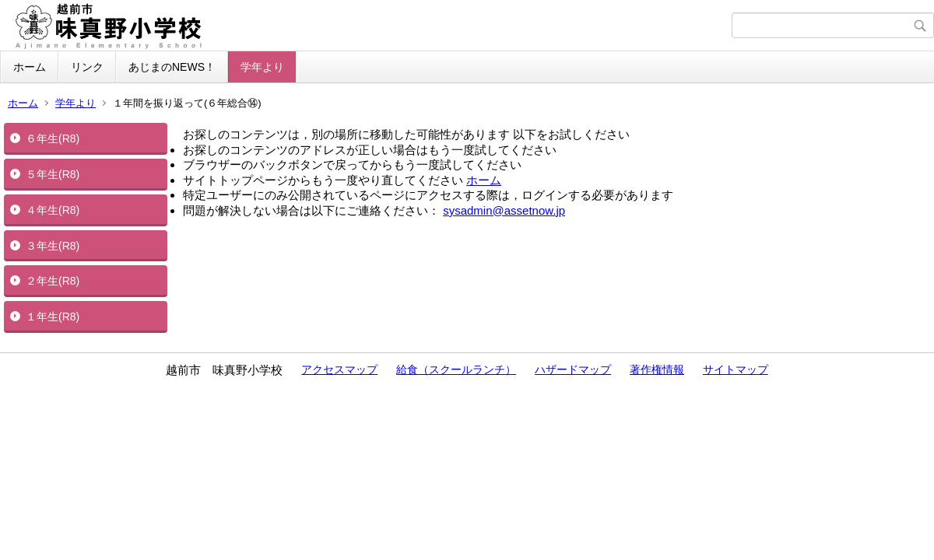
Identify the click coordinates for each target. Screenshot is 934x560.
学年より (262, 67)
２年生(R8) (53, 281)
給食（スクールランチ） (456, 369)
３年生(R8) (53, 246)
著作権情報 (657, 369)
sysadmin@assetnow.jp (504, 210)
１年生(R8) (53, 317)
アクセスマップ (339, 369)
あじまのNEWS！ (172, 67)
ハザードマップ (573, 369)
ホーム (30, 67)
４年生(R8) (53, 210)
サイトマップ (736, 369)
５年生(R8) (53, 174)
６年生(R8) (53, 138)
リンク (87, 67)
